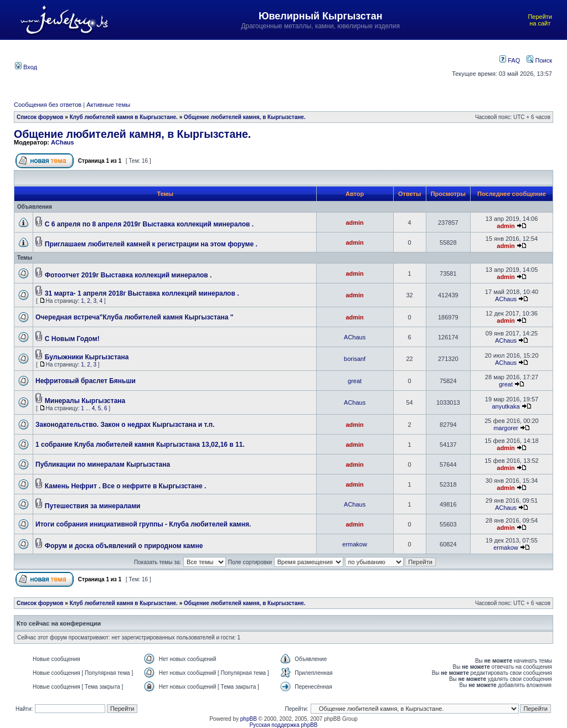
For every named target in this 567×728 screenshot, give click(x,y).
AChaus (63, 142)
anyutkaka (506, 406)
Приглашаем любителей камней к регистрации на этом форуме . (151, 244)
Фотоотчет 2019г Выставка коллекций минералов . (128, 275)
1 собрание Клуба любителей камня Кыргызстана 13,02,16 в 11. (140, 445)
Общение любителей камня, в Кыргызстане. (245, 117)
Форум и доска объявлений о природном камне (124, 546)
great (355, 381)
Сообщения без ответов (48, 105)
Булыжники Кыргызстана (87, 357)
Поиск (539, 60)
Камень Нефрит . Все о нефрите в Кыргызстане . (125, 486)
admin (354, 223)
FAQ (510, 60)
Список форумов (40, 117)
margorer (506, 428)
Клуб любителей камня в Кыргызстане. (124, 117)
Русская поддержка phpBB (283, 725)
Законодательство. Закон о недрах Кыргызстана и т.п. (125, 425)
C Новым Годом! (72, 339)
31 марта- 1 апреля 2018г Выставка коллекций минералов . (142, 293)
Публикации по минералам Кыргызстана (103, 464)
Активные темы (108, 105)
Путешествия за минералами (93, 506)
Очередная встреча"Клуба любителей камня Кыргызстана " (134, 317)
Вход (26, 67)
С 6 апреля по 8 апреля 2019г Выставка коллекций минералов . (149, 224)
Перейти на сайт (540, 20)
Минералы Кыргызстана (85, 401)
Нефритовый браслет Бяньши (86, 381)
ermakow (355, 544)
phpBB (249, 719)
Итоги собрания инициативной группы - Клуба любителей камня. (143, 524)
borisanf (355, 359)
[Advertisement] (245, 66)
